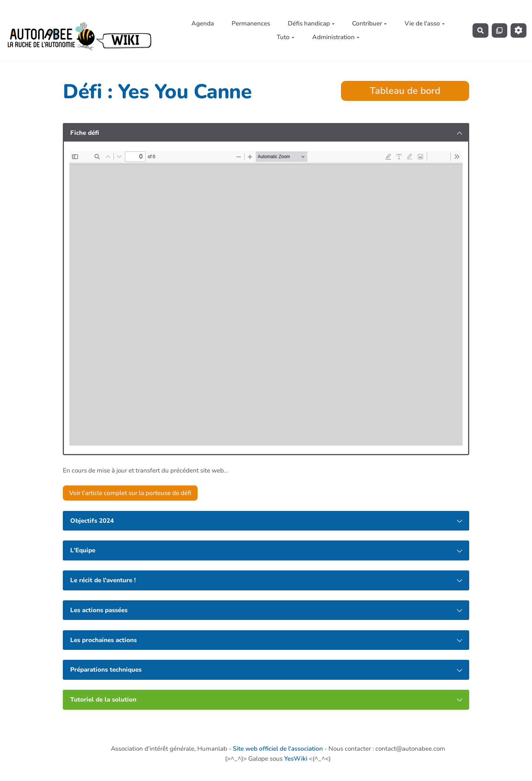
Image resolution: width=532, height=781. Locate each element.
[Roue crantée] (519, 30)
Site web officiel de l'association (278, 749)
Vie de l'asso (425, 23)
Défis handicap (311, 23)
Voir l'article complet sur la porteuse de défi (130, 493)
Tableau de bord (405, 91)
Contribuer (369, 23)
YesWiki (296, 759)
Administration (336, 37)
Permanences (251, 23)
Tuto (286, 37)
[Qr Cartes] (500, 30)
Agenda (203, 23)
